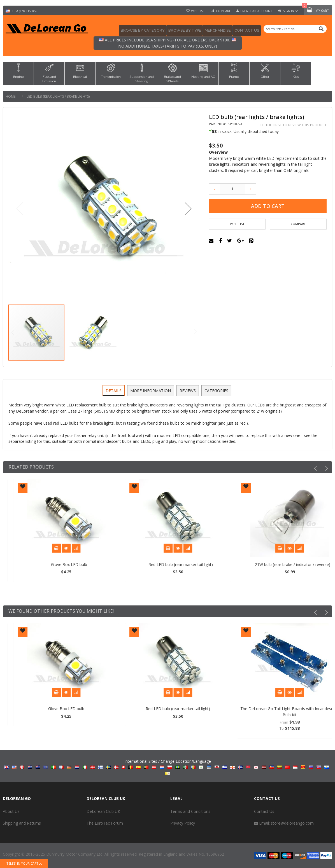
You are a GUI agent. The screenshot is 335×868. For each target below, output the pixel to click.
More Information (151, 390)
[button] (188, 209)
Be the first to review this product (294, 125)
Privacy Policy (183, 823)
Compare (223, 11)
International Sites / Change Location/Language (168, 767)
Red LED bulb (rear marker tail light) (271, 564)
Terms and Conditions (190, 811)
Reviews (187, 390)
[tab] (114, 391)
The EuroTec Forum (105, 823)
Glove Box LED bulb (160, 564)
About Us (11, 811)
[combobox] (295, 29)
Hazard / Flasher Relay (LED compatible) (48, 564)
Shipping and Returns (22, 823)
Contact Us (264, 811)
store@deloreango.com (292, 823)
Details (114, 390)
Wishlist (198, 11)
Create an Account (256, 11)
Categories (216, 390)
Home (11, 96)
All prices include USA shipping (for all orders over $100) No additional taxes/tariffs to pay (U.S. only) (168, 43)
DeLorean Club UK (103, 811)
